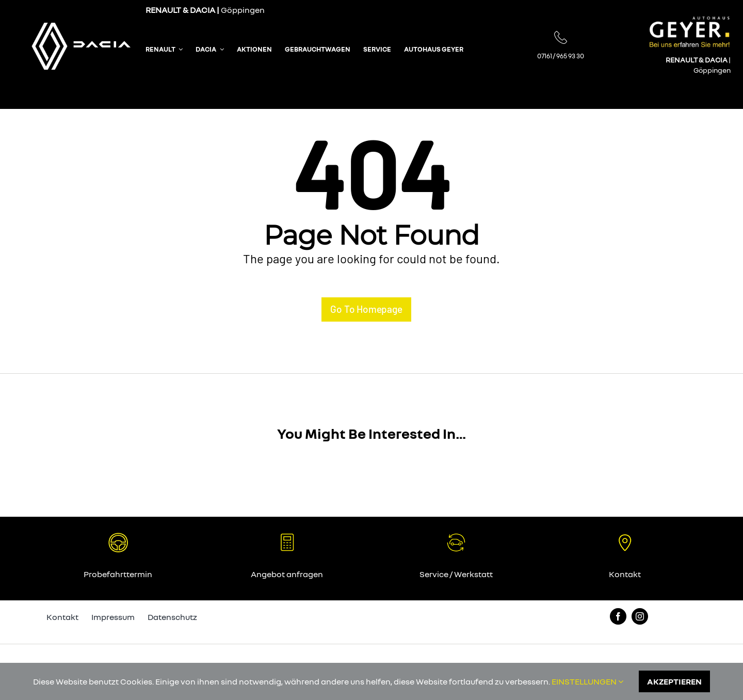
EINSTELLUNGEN (587, 681)
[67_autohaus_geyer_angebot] (287, 536)
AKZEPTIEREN (674, 681)
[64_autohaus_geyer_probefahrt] (118, 536)
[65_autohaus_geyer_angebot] (456, 536)
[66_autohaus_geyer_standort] (625, 536)
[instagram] (640, 616)
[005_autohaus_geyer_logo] (690, 20)
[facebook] (618, 616)
